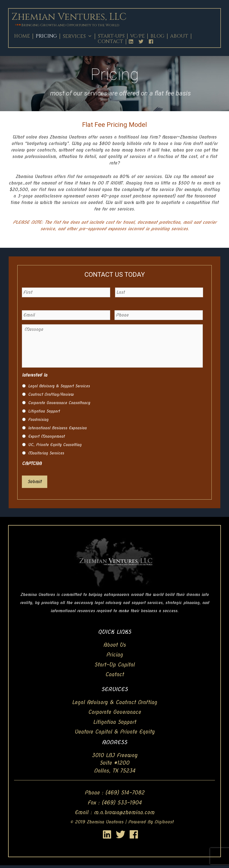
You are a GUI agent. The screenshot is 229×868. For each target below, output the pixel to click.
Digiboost (164, 822)
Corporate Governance (114, 712)
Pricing (46, 36)
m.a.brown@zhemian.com (124, 812)
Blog (157, 36)
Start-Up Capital (115, 665)
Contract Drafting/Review (51, 394)
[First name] (66, 292)
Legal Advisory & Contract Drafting (114, 702)
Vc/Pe (137, 36)
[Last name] (159, 292)
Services (79, 36)
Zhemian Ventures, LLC (69, 17)
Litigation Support (44, 411)
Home (22, 36)
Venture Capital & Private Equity (115, 732)
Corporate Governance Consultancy (59, 403)
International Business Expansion (57, 428)
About (179, 36)
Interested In (35, 375)
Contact (110, 42)
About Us (114, 645)
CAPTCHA (32, 463)
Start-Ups (111, 36)
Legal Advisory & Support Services (59, 386)
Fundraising (38, 420)
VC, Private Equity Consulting (55, 445)
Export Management (46, 436)
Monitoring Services (46, 453)
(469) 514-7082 (125, 793)
